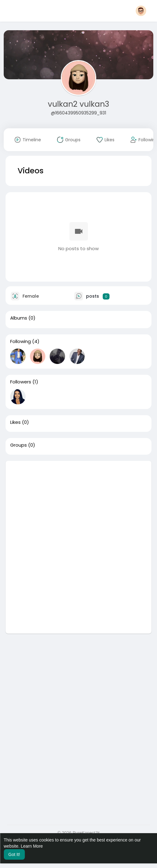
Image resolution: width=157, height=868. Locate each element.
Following (21, 341)
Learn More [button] (32, 846)
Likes (15, 422)
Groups (19, 445)
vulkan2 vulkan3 (78, 104)
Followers (21, 382)
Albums (19, 318)
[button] (141, 11)
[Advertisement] (79, 504)
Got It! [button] (14, 854)
